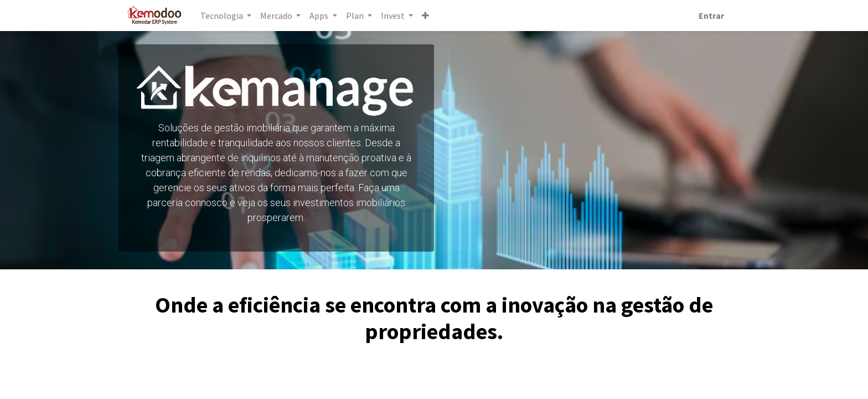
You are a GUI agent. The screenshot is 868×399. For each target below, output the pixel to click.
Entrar (711, 16)
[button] (426, 16)
